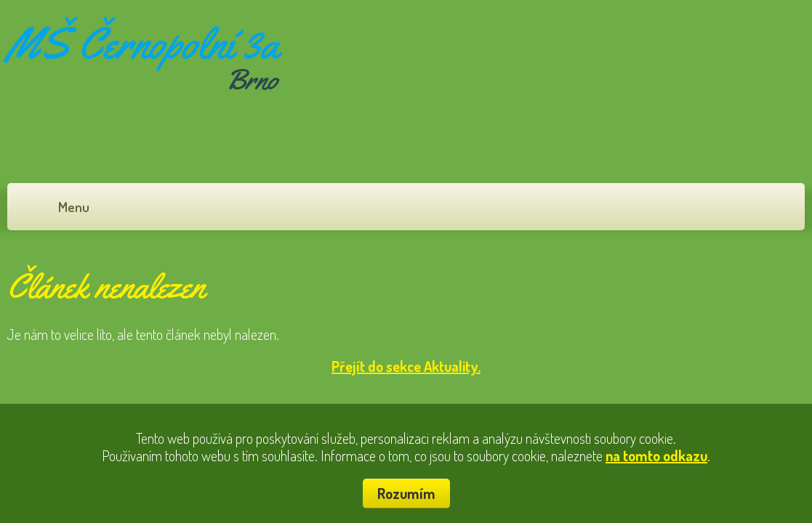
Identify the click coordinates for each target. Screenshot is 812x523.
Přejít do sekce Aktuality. (406, 366)
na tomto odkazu (656, 455)
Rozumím (406, 493)
